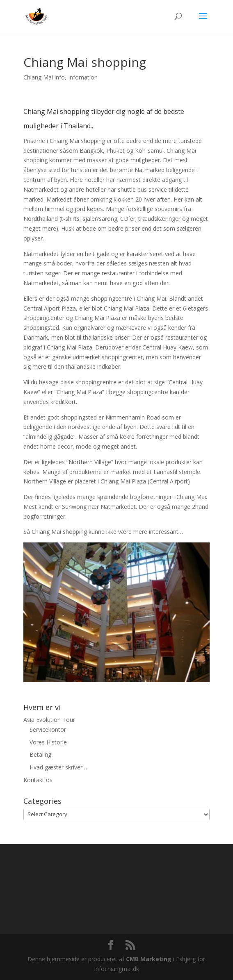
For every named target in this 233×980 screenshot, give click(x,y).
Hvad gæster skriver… (58, 767)
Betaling (40, 754)
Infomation (83, 77)
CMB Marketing (149, 959)
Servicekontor (48, 729)
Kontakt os (38, 780)
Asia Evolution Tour (49, 720)
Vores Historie (48, 742)
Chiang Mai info (44, 77)
